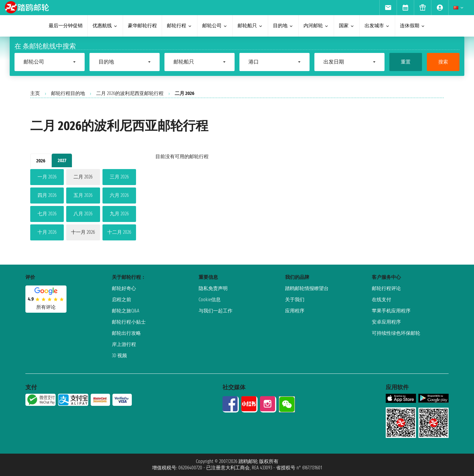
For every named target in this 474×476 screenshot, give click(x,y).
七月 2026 (47, 214)
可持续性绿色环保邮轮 (396, 333)
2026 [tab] (41, 161)
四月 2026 (47, 195)
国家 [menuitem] (347, 26)
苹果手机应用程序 (391, 311)
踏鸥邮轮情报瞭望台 (307, 288)
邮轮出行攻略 (126, 333)
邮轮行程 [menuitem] (180, 26)
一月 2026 (47, 177)
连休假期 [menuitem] (413, 26)
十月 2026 (47, 232)
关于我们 (295, 300)
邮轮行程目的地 (68, 93)
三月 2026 (119, 177)
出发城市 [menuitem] (377, 26)
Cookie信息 (210, 300)
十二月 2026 (119, 232)
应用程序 (295, 311)
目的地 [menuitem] (283, 26)
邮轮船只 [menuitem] (250, 26)
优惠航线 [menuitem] (105, 26)
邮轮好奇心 (124, 288)
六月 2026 (119, 195)
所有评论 (46, 307)
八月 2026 (83, 214)
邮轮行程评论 (386, 288)
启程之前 (122, 300)
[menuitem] (388, 8)
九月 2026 (119, 214)
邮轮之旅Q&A (126, 311)
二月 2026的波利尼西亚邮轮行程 (130, 93)
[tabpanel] (83, 206)
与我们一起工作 (216, 311)
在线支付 (381, 300)
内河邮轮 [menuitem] (316, 26)
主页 (35, 93)
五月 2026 (83, 195)
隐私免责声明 (213, 288)
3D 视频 (119, 355)
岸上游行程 (124, 344)
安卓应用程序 (386, 322)
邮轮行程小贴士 (129, 322)
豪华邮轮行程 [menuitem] (142, 26)
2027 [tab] (62, 160)
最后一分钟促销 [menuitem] (66, 26)
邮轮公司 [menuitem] (215, 26)
